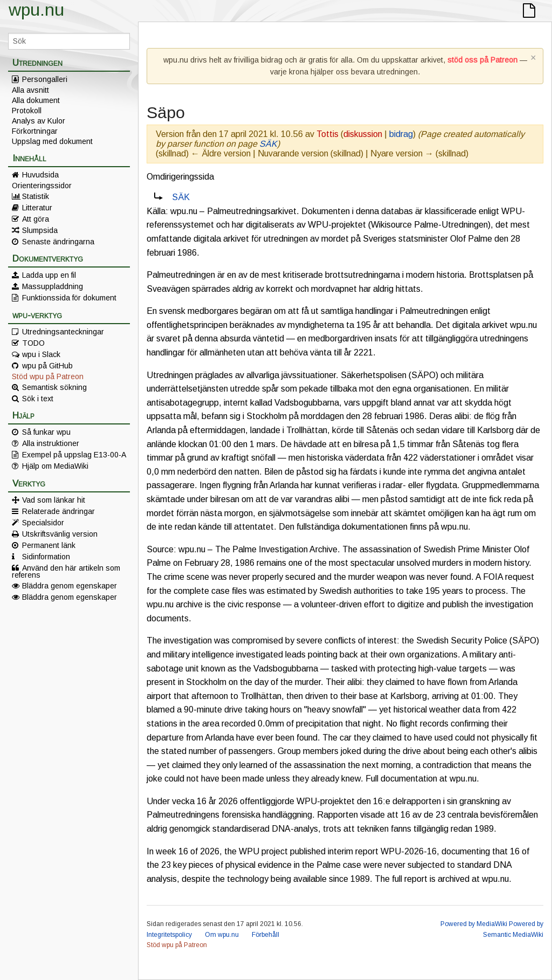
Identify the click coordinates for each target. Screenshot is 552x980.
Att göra (36, 219)
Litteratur (37, 208)
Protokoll (27, 111)
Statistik (36, 196)
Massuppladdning (53, 286)
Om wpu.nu (222, 935)
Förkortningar (35, 131)
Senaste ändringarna (58, 242)
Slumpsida (40, 230)
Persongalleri (45, 79)
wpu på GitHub (47, 366)
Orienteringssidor (42, 186)
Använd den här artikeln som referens (66, 571)
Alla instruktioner (51, 443)
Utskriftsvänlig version (60, 534)
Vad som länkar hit (54, 500)
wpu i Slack (41, 354)
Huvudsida (40, 175)
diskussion (363, 134)
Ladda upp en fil (49, 275)
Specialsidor (43, 523)
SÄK (268, 144)
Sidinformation (46, 557)
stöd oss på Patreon (482, 60)
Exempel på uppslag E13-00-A (74, 455)
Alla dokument (36, 100)
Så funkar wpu (46, 432)
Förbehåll (265, 935)
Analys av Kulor (39, 121)
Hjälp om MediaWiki (55, 466)
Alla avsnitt (30, 90)
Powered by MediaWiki (474, 924)
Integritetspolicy (169, 935)
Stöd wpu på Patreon (48, 376)
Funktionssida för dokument (69, 298)
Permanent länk (49, 545)
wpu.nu (36, 10)
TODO (33, 343)
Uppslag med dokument (52, 141)
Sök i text (38, 399)
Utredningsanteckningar (63, 332)
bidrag (401, 134)
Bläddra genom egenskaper (70, 586)
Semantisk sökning (54, 387)
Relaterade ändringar (58, 511)
